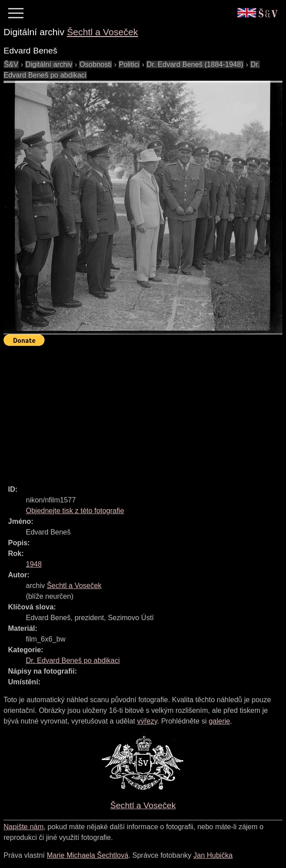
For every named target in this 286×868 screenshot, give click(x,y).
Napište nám (24, 827)
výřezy (147, 721)
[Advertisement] (145, 411)
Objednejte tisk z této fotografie (75, 511)
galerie (219, 721)
